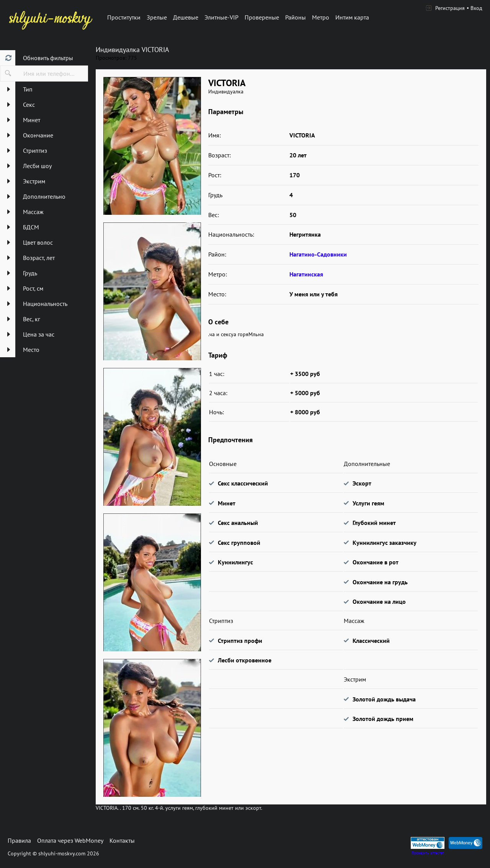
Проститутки (124, 17)
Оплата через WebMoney (70, 840)
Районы (296, 17)
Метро (321, 17)
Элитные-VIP (221, 17)
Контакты (122, 840)
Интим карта (352, 17)
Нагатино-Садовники (318, 254)
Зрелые (157, 17)
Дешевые (186, 17)
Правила (19, 840)
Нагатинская (306, 274)
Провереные (262, 17)
